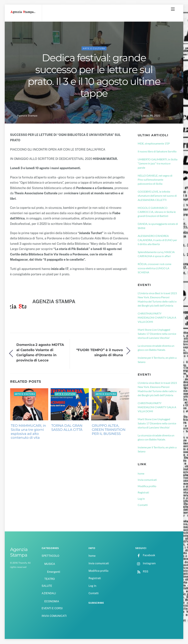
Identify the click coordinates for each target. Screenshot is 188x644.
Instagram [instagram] (145, 564)
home (141, 474)
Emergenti (54, 573)
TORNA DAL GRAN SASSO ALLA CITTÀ (67, 428)
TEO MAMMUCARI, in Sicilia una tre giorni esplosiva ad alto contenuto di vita (28, 432)
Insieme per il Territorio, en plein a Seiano (157, 360)
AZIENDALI (49, 594)
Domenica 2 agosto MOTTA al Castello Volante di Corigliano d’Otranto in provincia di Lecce (40, 353)
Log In (141, 499)
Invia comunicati (147, 480)
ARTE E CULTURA (94, 49)
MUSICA (50, 564)
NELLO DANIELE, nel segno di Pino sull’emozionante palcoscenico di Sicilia (155, 180)
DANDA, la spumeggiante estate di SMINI (158, 226)
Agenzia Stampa (27, 116)
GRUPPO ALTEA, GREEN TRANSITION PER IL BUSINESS (109, 430)
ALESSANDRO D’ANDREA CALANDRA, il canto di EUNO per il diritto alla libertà (157, 241)
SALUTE (47, 586)
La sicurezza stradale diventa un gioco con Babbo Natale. (156, 348)
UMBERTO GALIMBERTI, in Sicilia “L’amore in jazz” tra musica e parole (158, 164)
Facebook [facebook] (145, 556)
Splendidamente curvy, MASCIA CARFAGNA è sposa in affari (156, 254)
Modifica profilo (147, 487)
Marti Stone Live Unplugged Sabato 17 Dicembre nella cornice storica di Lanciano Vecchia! (157, 334)
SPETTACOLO (51, 556)
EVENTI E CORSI (52, 609)
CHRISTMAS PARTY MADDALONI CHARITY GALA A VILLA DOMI (157, 318)
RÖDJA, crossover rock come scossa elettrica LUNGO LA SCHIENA (155, 269)
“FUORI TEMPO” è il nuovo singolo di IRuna (100, 353)
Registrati (143, 493)
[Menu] (173, 9)
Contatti (143, 505)
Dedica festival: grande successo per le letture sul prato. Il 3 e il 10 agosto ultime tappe (94, 76)
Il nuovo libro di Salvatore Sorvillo (157, 152)
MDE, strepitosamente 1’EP (154, 144)
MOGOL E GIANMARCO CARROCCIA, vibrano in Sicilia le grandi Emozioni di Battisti (157, 212)
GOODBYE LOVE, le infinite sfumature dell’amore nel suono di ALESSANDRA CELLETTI (157, 196)
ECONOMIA (52, 602)
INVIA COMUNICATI (54, 616)
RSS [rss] (142, 572)
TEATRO (50, 579)
